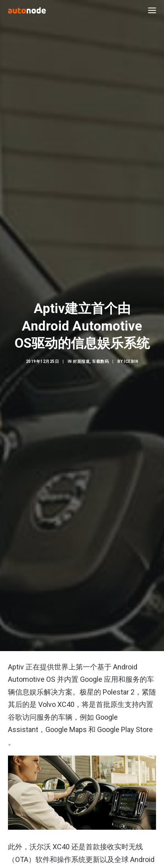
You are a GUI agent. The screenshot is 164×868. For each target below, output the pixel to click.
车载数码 (100, 355)
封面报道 (81, 355)
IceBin (131, 355)
